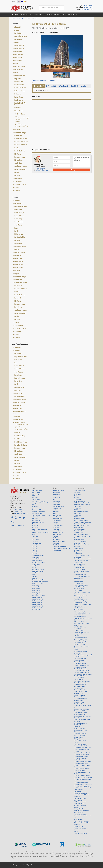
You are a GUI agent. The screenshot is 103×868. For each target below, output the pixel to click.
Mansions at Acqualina (38, 522)
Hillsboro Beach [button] (19, 91)
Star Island (56, 545)
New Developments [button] (37, 15)
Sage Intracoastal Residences (82, 711)
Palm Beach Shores (37, 491)
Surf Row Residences (80, 741)
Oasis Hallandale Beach (80, 660)
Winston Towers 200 (37, 599)
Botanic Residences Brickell (82, 545)
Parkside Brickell (78, 688)
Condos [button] (15, 15)
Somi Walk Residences (80, 734)
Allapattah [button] (18, 27)
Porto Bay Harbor (79, 693)
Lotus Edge (56, 527)
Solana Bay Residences (80, 730)
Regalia (34, 568)
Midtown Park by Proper (21, 125)
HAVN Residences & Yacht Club (83, 604)
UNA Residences (79, 800)
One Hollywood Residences (81, 671)
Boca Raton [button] (18, 39)
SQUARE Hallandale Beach (81, 709)
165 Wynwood (78, 499)
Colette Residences (79, 564)
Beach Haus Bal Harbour (81, 541)
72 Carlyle (77, 498)
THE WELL (77, 742)
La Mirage (56, 522)
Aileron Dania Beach (80, 524)
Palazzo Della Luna (37, 561)
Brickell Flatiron (36, 506)
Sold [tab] (73, 86)
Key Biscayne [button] (19, 100)
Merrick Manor (36, 524)
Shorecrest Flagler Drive (81, 723)
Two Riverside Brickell (80, 798)
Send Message (72, 170)
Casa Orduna (56, 505)
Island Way (56, 517)
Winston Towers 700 (37, 608)
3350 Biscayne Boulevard (81, 512)
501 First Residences (80, 501)
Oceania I (34, 545)
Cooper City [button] (18, 51)
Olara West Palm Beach (80, 667)
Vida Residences (79, 812)
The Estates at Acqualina (81, 756)
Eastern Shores (57, 508)
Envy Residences (79, 582)
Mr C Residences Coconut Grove (40, 533)
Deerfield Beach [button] (19, 67)
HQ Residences (78, 606)
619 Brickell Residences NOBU (82, 503)
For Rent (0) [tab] (51, 86)
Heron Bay (56, 512)
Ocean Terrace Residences (81, 665)
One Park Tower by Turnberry (82, 672)
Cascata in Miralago (58, 506)
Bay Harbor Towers (79, 540)
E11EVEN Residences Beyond (82, 576)
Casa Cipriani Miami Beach (81, 555)
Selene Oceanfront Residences (83, 716)
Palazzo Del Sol (36, 559)
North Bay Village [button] (20, 133)
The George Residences (59, 547)
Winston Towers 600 (37, 606)
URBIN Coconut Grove (80, 802)
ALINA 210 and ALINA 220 (81, 520)
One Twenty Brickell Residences (83, 674)
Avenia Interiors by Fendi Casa (82, 536)
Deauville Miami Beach (80, 569)
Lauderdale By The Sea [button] (20, 104)
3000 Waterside (78, 510)
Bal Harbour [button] (18, 33)
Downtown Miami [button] (20, 76)
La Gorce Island (57, 520)
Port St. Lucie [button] (19, 307)
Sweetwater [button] (18, 178)
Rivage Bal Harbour (79, 702)
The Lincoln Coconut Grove (81, 760)
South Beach (56, 543)
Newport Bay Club (58, 533)
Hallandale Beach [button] (20, 88)
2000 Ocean (35, 498)
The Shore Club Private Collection (83, 777)
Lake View (56, 524)
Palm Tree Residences (80, 685)
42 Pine (76, 496)
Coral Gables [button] (18, 54)
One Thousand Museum (38, 555)
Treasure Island (57, 550)
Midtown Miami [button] (20, 114)
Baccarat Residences (80, 538)
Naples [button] (17, 274)
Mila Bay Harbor (78, 643)
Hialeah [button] (17, 249)
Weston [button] (17, 187)
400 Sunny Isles (36, 496)
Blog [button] (49, 15)
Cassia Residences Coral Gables (83, 559)
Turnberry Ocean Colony (38, 596)
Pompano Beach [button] (19, 157)
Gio (16, 116)
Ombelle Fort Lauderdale (81, 669)
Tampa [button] (16, 322)
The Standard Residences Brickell (83, 784)
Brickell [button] (17, 42)
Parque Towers (36, 564)
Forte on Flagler (78, 590)
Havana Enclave (78, 610)
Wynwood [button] (17, 190)
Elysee (76, 580)
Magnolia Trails (57, 531)
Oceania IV (35, 550)
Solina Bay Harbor (79, 732)
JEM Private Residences (81, 622)
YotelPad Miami (36, 610)
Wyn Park (77, 832)
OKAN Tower (77, 657)
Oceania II (34, 547)
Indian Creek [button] (18, 97)
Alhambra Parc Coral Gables (82, 526)
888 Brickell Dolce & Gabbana (82, 505)
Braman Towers (78, 548)
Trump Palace (35, 585)
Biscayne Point (57, 503)
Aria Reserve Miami (79, 529)
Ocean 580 (77, 662)
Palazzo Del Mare (36, 557)
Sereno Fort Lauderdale (80, 718)
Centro (34, 508)
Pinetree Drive (57, 538)
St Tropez (34, 576)
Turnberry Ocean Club (38, 594)
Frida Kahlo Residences (80, 599)
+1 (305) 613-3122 (88, 6)
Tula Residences (78, 791)
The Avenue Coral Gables (81, 746)
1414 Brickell (77, 508)
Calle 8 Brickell (78, 554)
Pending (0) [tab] (63, 86)
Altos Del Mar (57, 498)
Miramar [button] (17, 130)
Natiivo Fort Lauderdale (80, 652)
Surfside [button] (17, 175)
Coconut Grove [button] (19, 48)
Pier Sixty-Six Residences (81, 690)
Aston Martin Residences (39, 501)
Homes (55, 488)
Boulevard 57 (78, 547)
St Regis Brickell (78, 737)
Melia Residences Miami (81, 638)
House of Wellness (79, 615)
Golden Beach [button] (19, 243)
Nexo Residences (79, 653)
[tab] (21, 27)
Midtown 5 (18, 123)
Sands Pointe (35, 573)
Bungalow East (78, 552)
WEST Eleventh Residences (82, 821)
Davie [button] (16, 63)
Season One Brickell (79, 714)
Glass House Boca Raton (81, 603)
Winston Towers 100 (37, 597)
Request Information (40, 81)
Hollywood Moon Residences (82, 613)
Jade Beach (35, 517)
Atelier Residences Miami (81, 534)
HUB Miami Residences (80, 608)
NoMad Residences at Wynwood (83, 655)
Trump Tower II (36, 590)
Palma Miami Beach (79, 686)
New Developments (80, 488)
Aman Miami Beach (79, 527)
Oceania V (34, 552)
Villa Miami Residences (80, 814)
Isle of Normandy (58, 519)
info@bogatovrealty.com (86, 9)
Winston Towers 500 (37, 604)
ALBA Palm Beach (79, 519)
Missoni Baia (35, 527)
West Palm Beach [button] (20, 184)
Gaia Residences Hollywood (82, 601)
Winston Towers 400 (37, 603)
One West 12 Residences (81, 676)
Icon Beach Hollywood (80, 617)
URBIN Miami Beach (79, 804)
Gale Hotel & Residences (38, 512)
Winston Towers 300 (37, 601)
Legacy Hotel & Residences (81, 632)
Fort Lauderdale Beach (59, 510)
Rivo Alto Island (57, 540)
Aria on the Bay (36, 499)
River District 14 (78, 704)
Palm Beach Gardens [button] (21, 142)
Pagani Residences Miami (81, 683)
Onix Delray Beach (79, 678)
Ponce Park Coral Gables (81, 692)
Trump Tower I (36, 589)
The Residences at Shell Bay (82, 769)
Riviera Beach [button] (19, 160)
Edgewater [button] (18, 79)
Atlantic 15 (56, 499)
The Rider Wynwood (79, 770)
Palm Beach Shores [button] (20, 145)
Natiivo (76, 650)
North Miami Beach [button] (20, 139)
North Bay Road (57, 534)
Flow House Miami (79, 589)
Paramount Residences (38, 562)
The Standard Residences (22, 127)
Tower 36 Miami (78, 790)
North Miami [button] (18, 136)
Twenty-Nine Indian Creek (81, 793)
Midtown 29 (18, 121)
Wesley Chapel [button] (19, 325)
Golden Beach (57, 494)
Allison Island (56, 496)
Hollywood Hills (57, 515)
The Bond (34, 578)
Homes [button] (25, 15)
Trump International (37, 583)
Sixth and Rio (78, 727)
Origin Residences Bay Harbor (82, 681)
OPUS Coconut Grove (80, 658)
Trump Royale (35, 587)
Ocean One (35, 536)
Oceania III (34, 548)
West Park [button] (18, 331)
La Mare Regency (79, 631)
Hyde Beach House (37, 513)
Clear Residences (79, 562)
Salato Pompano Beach (81, 713)
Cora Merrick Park (79, 568)
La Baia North (78, 629)
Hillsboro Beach (36, 492)
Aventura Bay (57, 501)
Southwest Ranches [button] (21, 166)
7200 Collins (77, 515)
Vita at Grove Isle (79, 819)
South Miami (35, 494)
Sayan (33, 575)
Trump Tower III (36, 592)
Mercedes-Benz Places (80, 639)
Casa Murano (78, 557)
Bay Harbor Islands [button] (20, 36)
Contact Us (21, 525)
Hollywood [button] (18, 94)
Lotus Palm (56, 529)
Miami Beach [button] (18, 111)
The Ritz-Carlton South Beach (82, 776)
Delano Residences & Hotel (81, 571)
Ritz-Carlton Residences (81, 697)
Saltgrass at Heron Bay (59, 541)
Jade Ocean (35, 519)
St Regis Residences (80, 739)
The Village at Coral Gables (81, 786)
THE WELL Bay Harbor (80, 744)
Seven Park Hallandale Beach (82, 720)
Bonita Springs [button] (19, 213)
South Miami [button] (18, 163)
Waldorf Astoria (78, 826)
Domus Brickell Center (80, 575)
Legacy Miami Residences (81, 634)
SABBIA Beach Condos (38, 571)
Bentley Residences (79, 543)
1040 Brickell (77, 506)
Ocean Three (35, 540)
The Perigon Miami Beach (81, 763)
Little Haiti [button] (18, 108)
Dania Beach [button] (18, 60)
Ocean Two (35, 538)
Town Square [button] (18, 181)
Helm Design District (79, 611)
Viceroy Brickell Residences (81, 811)
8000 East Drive (78, 517)
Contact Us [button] (73, 15)
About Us (13, 525)
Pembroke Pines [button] (19, 151)
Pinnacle (34, 566)
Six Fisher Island (78, 725)
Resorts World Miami (80, 695)
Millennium (35, 526)
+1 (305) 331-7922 (88, 8)
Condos (34, 488)
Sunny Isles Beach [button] (20, 169)
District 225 (77, 573)
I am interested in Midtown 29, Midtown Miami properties (81, 161)
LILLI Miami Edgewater (80, 627)
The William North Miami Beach (83, 788)
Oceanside (35, 554)
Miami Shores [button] (19, 267)
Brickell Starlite (78, 550)
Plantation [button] (18, 154)
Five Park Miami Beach (80, 587)
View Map (51, 81)
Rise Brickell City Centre (38, 569)
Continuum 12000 (79, 566)
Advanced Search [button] (60, 15)
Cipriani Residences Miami (81, 561)
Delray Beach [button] (18, 70)
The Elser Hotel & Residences (40, 582)
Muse (33, 534)
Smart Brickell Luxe (79, 728)
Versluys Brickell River (80, 809)
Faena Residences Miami (81, 585)
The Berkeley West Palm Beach (83, 748)
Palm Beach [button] (18, 286)
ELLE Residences (79, 578)
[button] (90, 37)
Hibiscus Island (57, 513)
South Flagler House (79, 735)
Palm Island (56, 536)
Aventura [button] (17, 30)
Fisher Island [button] (18, 82)
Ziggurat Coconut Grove (81, 833)
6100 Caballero (78, 513)
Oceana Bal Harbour (37, 543)
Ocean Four (35, 541)
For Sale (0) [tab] (39, 86)
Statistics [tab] (82, 86)
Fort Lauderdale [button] (19, 85)
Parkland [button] (17, 148)
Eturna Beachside (79, 583)
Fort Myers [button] (18, 240)
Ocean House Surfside (80, 664)
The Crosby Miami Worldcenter (82, 753)
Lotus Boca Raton (58, 526)
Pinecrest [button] (17, 298)
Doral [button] (16, 73)
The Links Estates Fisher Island (61, 548)
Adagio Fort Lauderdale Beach (82, 522)
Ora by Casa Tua (78, 679)
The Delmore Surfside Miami (82, 755)
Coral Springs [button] (19, 57)
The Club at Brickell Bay (38, 580)
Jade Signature (36, 520)
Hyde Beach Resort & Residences (41, 515)
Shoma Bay (77, 721)
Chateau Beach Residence (39, 510)
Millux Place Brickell (79, 645)
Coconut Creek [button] (19, 45)
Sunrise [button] (17, 172)
